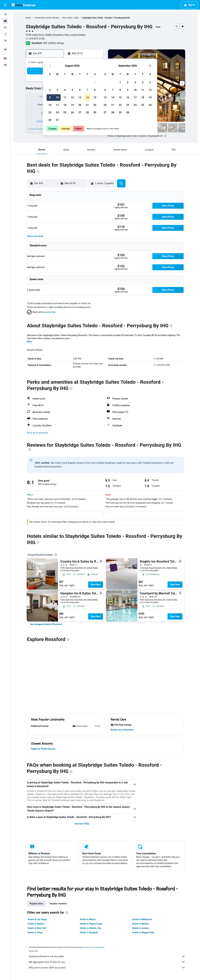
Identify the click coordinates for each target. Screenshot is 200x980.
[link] (46, 624)
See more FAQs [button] (82, 757)
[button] (5, 5)
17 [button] (57, 105)
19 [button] (72, 105)
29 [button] (95, 112)
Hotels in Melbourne (142, 853)
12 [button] (72, 97)
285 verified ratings (53, 43)
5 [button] (72, 90)
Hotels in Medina (140, 857)
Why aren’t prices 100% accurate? (107, 901)
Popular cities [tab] (36, 837)
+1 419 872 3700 (35, 39)
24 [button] (57, 112)
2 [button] (50, 90)
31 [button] (57, 120)
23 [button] (50, 112)
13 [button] (80, 97)
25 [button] (65, 112)
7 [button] (87, 90)
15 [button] (95, 97)
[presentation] (165, 136)
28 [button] (87, 112)
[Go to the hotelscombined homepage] (23, 5)
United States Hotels (43, 18)
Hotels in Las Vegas (37, 853)
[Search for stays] (5, 21)
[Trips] (5, 50)
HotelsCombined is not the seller (107, 890)
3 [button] (57, 90)
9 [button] (50, 97)
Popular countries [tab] (58, 837)
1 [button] (95, 82)
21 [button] (87, 105)
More (30, 342)
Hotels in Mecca (88, 853)
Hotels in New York (37, 862)
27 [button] (80, 112)
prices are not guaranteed (94, 881)
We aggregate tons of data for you (107, 896)
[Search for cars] (5, 28)
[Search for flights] (5, 14)
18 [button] (65, 105)
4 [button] (65, 90)
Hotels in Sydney (36, 857)
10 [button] (57, 97)
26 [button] (72, 112)
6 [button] (80, 90)
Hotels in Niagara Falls (143, 866)
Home (28, 18)
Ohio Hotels (67, 18)
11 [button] (65, 97)
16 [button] (50, 105)
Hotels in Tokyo (35, 866)
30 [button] (50, 120)
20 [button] (80, 105)
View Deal (95, 585)
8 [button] (95, 90)
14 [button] (87, 97)
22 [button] (95, 105)
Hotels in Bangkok (89, 866)
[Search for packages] (5, 34)
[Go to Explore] (5, 41)
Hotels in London (140, 862)
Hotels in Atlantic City (90, 862)
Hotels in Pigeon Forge (91, 857)
